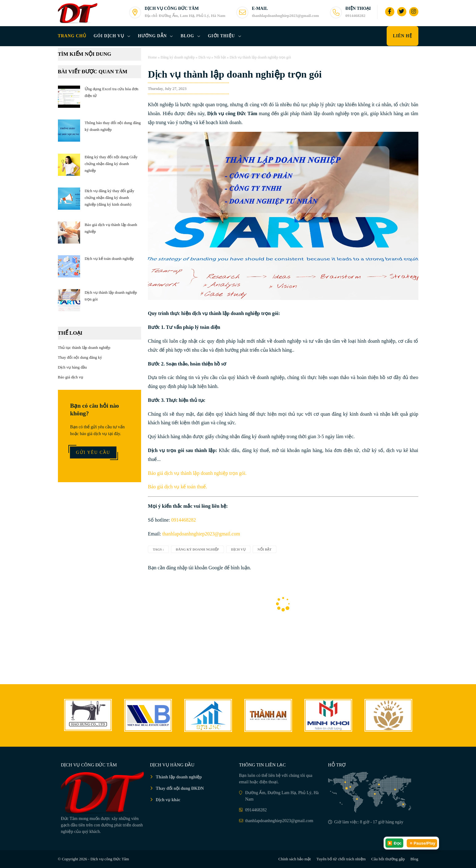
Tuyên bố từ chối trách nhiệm (341, 859)
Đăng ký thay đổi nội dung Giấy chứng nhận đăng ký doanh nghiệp (111, 164)
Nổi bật (220, 57)
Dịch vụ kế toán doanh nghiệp (109, 258)
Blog (187, 36)
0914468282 (184, 520)
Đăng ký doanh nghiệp (178, 57)
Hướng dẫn (153, 36)
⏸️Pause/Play (422, 843)
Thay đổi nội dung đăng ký (80, 357)
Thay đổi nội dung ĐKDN (180, 788)
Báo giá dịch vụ (71, 377)
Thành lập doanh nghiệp (179, 777)
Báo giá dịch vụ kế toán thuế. (177, 487)
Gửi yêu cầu (93, 452)
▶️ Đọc (394, 843)
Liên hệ (402, 36)
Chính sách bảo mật (294, 859)
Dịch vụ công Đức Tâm (110, 859)
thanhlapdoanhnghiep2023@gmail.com (201, 534)
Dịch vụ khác (168, 800)
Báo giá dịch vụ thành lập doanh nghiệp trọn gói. (197, 473)
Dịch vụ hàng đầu (72, 367)
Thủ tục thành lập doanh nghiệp (84, 347)
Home (152, 57)
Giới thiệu (222, 36)
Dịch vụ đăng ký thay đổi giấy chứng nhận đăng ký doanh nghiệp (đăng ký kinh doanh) (110, 198)
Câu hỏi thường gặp (388, 859)
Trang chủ (72, 36)
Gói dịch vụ (109, 36)
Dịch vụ (204, 57)
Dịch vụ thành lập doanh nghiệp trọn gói (235, 74)
